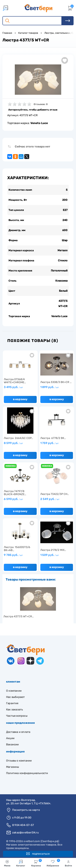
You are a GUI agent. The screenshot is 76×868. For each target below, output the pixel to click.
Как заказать (14, 710)
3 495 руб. (13, 387)
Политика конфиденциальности (27, 773)
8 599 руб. (13, 443)
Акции (10, 738)
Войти (68, 863)
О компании (14, 691)
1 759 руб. (49, 443)
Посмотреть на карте (26, 810)
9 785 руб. (13, 555)
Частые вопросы (17, 716)
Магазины (13, 767)
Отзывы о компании (19, 761)
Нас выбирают (15, 697)
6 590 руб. (13, 499)
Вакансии (12, 744)
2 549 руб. (50, 499)
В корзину (20, 399)
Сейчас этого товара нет (33, 147)
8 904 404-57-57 (23, 825)
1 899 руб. (50, 387)
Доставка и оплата (18, 732)
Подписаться (38, 854)
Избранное (53, 863)
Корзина (36, 863)
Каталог (21, 863)
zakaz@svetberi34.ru (25, 833)
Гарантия (12, 703)
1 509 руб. (50, 555)
